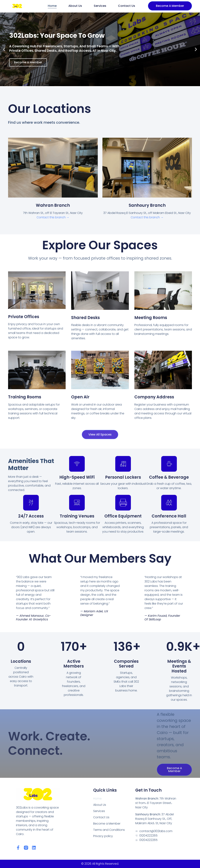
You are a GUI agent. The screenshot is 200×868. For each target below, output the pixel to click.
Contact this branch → (53, 217)
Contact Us (127, 6)
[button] (4, 49)
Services (100, 6)
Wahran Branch (53, 205)
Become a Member (107, 824)
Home (52, 6)
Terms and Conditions (109, 830)
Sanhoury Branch (147, 205)
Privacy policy (103, 836)
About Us (75, 6)
